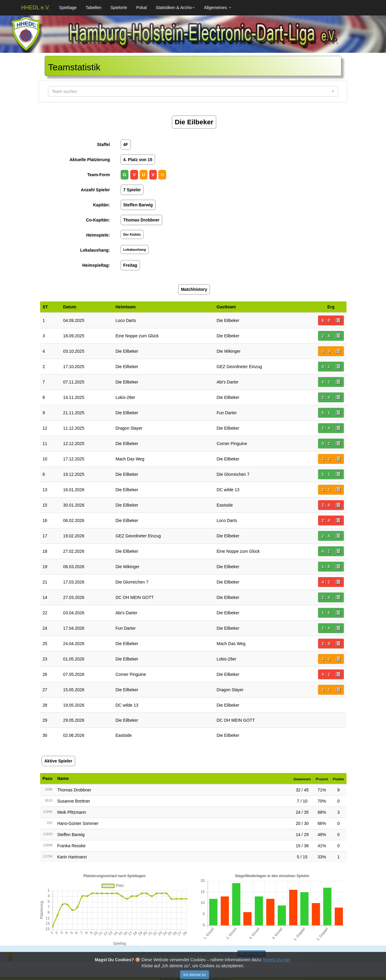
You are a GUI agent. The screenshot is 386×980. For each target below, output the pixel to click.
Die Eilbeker (228, 320)
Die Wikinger (228, 351)
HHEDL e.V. (36, 8)
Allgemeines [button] (217, 8)
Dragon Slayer (129, 428)
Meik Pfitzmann (72, 812)
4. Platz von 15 (138, 160)
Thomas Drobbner (74, 790)
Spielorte (119, 8)
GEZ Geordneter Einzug (239, 367)
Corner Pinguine (232, 444)
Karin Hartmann (72, 857)
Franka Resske (71, 846)
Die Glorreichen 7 (233, 474)
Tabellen (93, 8)
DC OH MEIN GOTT (135, 597)
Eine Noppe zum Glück (137, 336)
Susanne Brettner (74, 801)
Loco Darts (126, 320)
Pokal (142, 8)
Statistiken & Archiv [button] (176, 8)
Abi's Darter (228, 382)
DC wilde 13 (228, 490)
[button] (193, 91)
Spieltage (68, 8)
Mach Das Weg (130, 459)
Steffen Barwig (71, 835)
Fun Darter (227, 413)
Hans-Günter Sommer (78, 823)
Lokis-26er (125, 397)
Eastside (225, 505)
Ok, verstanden (251, 954)
